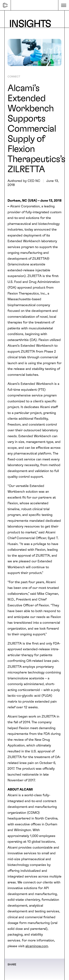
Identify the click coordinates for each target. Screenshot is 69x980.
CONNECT (14, 77)
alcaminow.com (37, 946)
